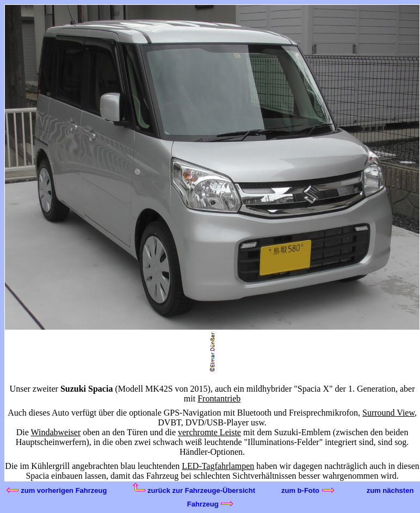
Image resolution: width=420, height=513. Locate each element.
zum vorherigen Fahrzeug (57, 490)
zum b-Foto (308, 490)
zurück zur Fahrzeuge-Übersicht (194, 490)
